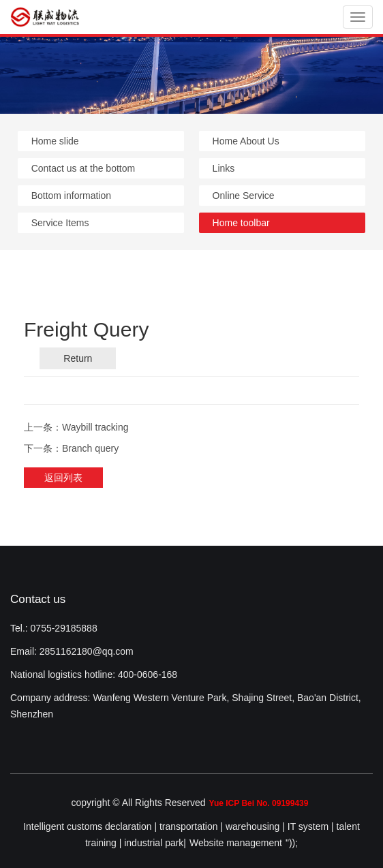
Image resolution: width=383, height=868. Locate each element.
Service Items (60, 223)
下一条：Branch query (71, 448)
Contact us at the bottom (83, 168)
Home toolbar (241, 223)
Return (78, 358)
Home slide (55, 141)
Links (224, 168)
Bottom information (72, 196)
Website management (236, 843)
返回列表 (63, 478)
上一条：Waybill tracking (76, 427)
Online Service (244, 196)
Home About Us (246, 141)
